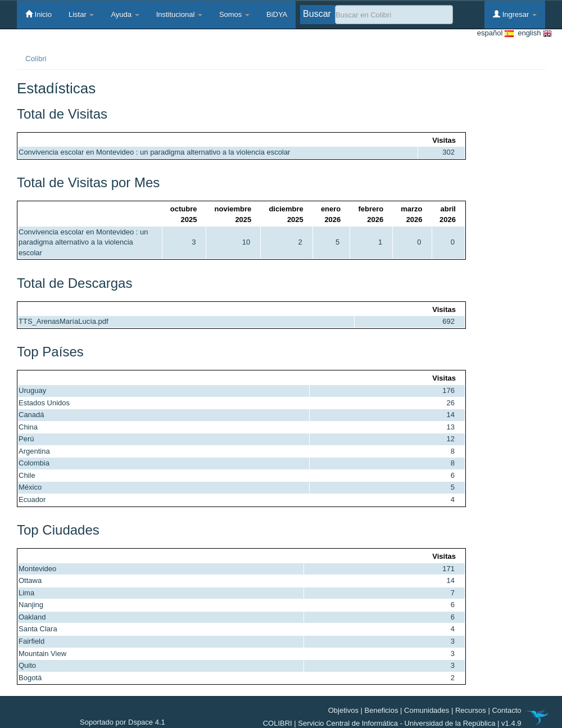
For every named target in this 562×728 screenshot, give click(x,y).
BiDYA (277, 14)
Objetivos (343, 710)
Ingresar (515, 14)
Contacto (506, 710)
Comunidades (427, 710)
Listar (81, 14)
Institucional (179, 14)
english (533, 33)
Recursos (471, 710)
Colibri (36, 59)
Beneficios (382, 710)
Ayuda (125, 14)
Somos (234, 14)
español (495, 33)
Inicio (38, 14)
